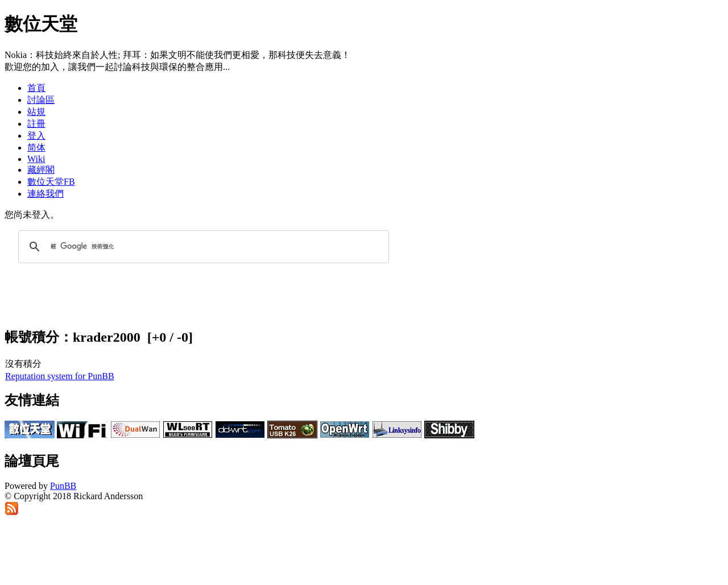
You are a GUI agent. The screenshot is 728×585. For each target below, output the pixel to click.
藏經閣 (41, 170)
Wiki (36, 159)
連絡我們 (45, 194)
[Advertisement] (589, 31)
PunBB (63, 486)
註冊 (36, 124)
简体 (36, 148)
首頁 (36, 88)
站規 (36, 112)
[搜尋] (202, 247)
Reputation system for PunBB (60, 376)
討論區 (41, 100)
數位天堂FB (51, 182)
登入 (36, 136)
